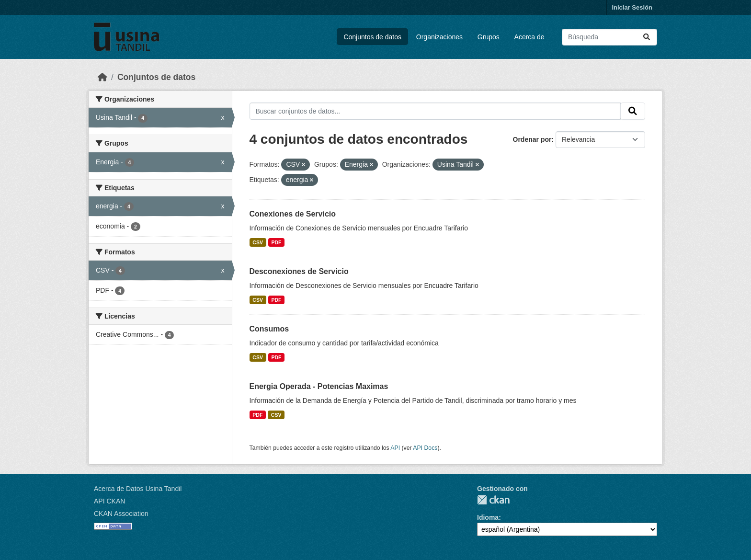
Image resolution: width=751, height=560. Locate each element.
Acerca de (529, 37)
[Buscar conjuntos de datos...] (609, 37)
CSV (258, 242)
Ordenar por (532, 139)
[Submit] (647, 37)
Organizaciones (439, 37)
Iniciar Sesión (632, 7)
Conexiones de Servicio (293, 214)
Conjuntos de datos (372, 37)
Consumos (269, 329)
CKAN (493, 500)
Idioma (488, 517)
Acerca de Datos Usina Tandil (138, 489)
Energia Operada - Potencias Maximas (319, 386)
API (395, 448)
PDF (276, 242)
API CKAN (109, 501)
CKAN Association (121, 514)
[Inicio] (102, 77)
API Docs (425, 448)
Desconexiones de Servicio (299, 271)
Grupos (489, 37)
